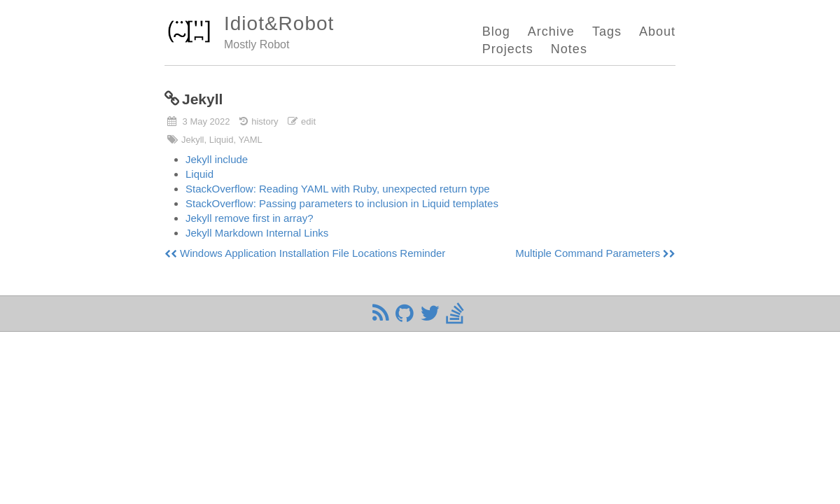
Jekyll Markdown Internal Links (257, 233)
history (265, 121)
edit (308, 121)
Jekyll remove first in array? (250, 218)
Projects (508, 49)
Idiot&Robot (279, 23)
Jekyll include (217, 159)
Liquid (199, 174)
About (657, 31)
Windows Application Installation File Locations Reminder (313, 253)
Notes (569, 49)
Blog (496, 31)
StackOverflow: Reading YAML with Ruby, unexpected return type (338, 189)
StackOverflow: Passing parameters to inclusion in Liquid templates (342, 203)
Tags (607, 31)
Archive (551, 31)
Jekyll (202, 99)
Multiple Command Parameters (588, 253)
